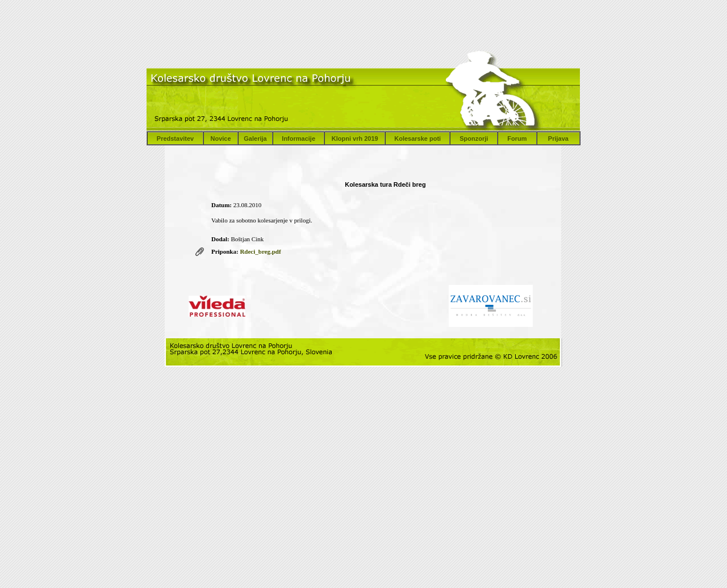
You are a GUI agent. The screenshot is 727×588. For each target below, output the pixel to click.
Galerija (255, 138)
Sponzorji (474, 138)
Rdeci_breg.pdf (260, 251)
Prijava (558, 138)
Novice (220, 138)
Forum (517, 138)
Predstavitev (175, 138)
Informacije (298, 138)
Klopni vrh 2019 (355, 138)
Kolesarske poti (417, 138)
